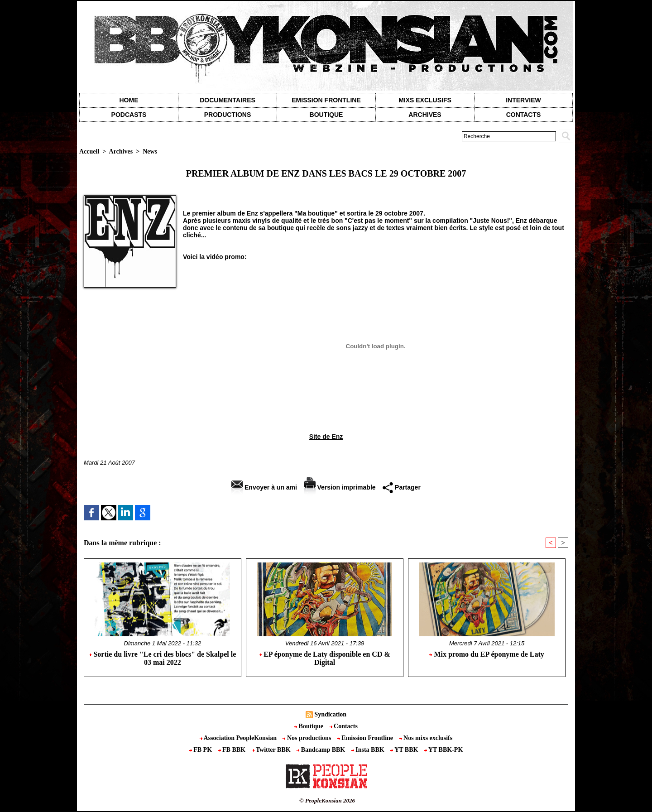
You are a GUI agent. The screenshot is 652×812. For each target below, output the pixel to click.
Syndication (330, 714)
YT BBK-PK (443, 750)
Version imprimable (340, 487)
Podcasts (129, 115)
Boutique (326, 115)
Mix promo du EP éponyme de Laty (487, 654)
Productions (228, 115)
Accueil (89, 151)
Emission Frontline (326, 100)
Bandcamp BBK (322, 750)
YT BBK (405, 750)
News (150, 151)
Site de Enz (326, 437)
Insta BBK (369, 750)
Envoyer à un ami (264, 487)
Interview (523, 100)
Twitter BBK (272, 750)
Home (129, 100)
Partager (402, 487)
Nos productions (307, 738)
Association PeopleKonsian (239, 738)
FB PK (201, 750)
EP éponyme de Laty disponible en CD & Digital (325, 658)
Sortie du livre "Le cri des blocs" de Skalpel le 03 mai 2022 (162, 658)
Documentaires (228, 100)
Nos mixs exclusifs (426, 738)
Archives (425, 115)
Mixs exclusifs (425, 100)
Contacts (344, 726)
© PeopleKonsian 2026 (327, 800)
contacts (524, 115)
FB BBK (233, 750)
